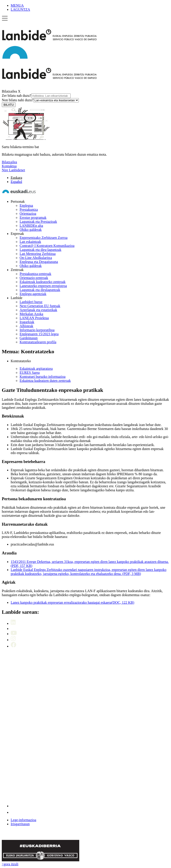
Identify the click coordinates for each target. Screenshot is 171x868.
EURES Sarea (30, 373)
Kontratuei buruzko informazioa (43, 377)
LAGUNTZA (20, 9)
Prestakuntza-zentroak (35, 274)
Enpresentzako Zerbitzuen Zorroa (44, 238)
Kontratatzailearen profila (38, 342)
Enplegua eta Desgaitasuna (39, 262)
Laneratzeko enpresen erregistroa (43, 286)
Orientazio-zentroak (34, 278)
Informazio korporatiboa (37, 330)
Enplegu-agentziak (33, 294)
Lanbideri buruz (31, 302)
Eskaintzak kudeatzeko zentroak (43, 282)
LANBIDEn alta (31, 226)
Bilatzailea (9, 91)
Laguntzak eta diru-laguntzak (40, 250)
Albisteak (26, 326)
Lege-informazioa (23, 820)
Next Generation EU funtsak (40, 306)
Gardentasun (29, 338)
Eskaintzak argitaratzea (36, 369)
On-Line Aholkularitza (36, 258)
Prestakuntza (29, 210)
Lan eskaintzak (30, 242)
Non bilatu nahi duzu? (40, 100)
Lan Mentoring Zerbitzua (38, 254)
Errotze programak (33, 218)
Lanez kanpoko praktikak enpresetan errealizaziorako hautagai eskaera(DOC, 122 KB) (72, 602)
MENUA (17, 5)
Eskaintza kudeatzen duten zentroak (45, 381)
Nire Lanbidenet (13, 170)
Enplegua (26, 206)
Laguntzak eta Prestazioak (38, 222)
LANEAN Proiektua (34, 318)
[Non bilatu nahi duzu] (56, 100)
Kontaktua (9, 166)
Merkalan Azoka (31, 314)
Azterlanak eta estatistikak (38, 310)
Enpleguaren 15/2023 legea (39, 334)
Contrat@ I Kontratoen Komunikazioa (47, 246)
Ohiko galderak (31, 230)
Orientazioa (28, 214)
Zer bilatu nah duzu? (36, 96)
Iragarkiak (27, 322)
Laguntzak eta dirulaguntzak (40, 290)
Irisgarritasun (20, 824)
